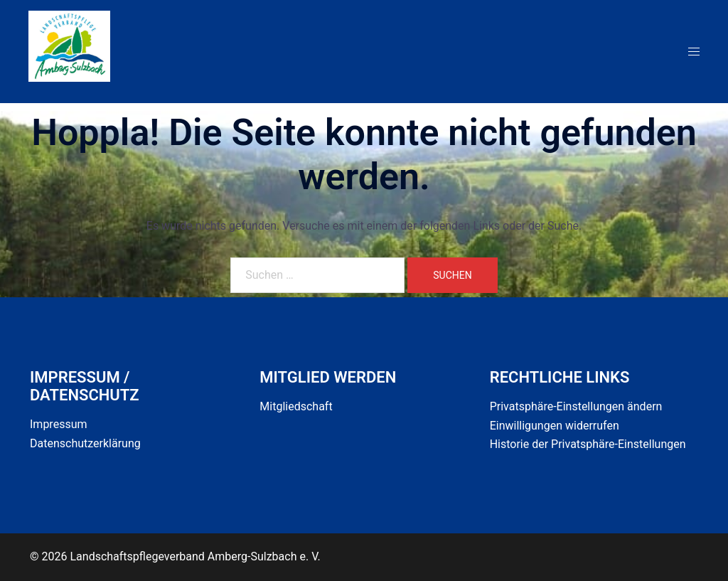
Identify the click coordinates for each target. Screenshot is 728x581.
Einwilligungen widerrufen (555, 426)
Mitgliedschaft (296, 406)
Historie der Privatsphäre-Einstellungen (588, 444)
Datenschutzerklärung (85, 443)
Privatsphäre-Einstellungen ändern (576, 406)
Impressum (59, 424)
